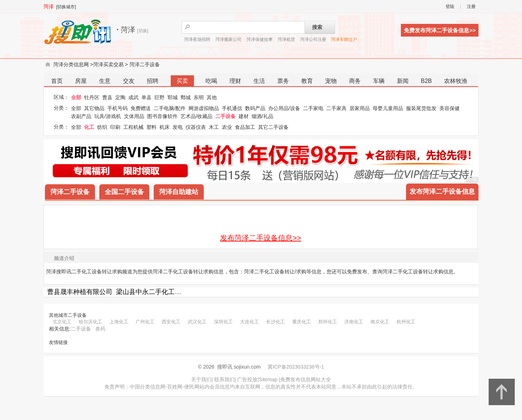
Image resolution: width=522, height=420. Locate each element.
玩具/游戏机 (108, 116)
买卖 (182, 81)
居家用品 (360, 108)
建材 (244, 116)
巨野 (159, 97)
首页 (57, 81)
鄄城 (186, 97)
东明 (199, 97)
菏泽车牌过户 (344, 39)
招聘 (153, 81)
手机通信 (232, 108)
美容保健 (449, 108)
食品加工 (245, 127)
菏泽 (49, 7)
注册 (471, 7)
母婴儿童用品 (388, 108)
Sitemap (268, 379)
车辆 (379, 81)
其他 (212, 97)
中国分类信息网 (148, 387)
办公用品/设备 (284, 108)
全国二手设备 (124, 192)
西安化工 (171, 322)
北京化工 (62, 322)
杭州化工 (406, 322)
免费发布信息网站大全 (306, 379)
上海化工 (119, 322)
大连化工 (249, 322)
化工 (89, 127)
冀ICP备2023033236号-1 (296, 367)
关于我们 (201, 379)
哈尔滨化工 (90, 322)
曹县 (107, 97)
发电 (178, 127)
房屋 (81, 81)
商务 (355, 81)
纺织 (102, 127)
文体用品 (134, 116)
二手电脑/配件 (170, 108)
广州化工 (145, 322)
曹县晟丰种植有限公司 (80, 292)
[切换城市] (66, 7)
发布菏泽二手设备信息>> (260, 238)
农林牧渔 (456, 81)
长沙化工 (275, 322)
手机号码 (117, 108)
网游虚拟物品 (204, 108)
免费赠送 (141, 108)
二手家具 (336, 108)
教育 (307, 81)
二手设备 (225, 116)
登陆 (450, 7)
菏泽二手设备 (145, 64)
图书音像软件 (162, 116)
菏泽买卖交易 (108, 64)
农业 (227, 127)
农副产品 (81, 116)
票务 (283, 81)
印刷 (115, 127)
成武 (133, 97)
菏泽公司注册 (313, 39)
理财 (235, 81)
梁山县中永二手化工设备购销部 (162, 292)
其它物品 (94, 108)
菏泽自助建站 (179, 192)
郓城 (173, 97)
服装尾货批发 (421, 108)
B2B (426, 81)
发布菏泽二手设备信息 (442, 192)
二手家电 (313, 108)
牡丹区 (92, 97)
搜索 (317, 27)
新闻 (403, 81)
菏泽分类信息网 (71, 64)
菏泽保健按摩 (260, 39)
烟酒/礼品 (262, 116)
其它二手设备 (273, 127)
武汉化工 (197, 322)
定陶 (120, 97)
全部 (76, 97)
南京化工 (380, 322)
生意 (105, 81)
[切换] (143, 31)
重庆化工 (302, 322)
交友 (129, 81)
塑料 (152, 127)
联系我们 (224, 379)
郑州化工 (328, 322)
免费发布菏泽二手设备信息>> (440, 30)
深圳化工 (223, 322)
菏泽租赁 (286, 39)
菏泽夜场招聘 (197, 39)
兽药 (100, 329)
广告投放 (247, 379)
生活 (259, 81)
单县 (146, 97)
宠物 (331, 81)
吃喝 (211, 81)
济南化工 (354, 322)
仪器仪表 (196, 127)
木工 (214, 127)
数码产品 (255, 108)
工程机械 (133, 127)
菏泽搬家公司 (228, 39)
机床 (165, 127)
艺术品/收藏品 (196, 116)
